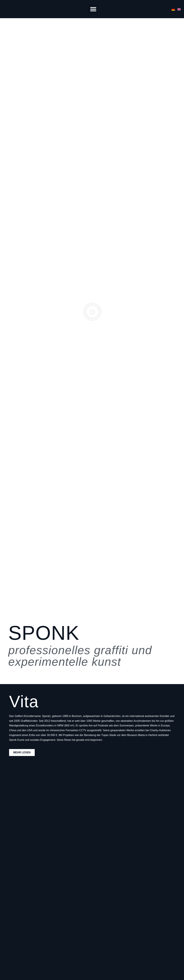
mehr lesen (22, 752)
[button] (93, 9)
